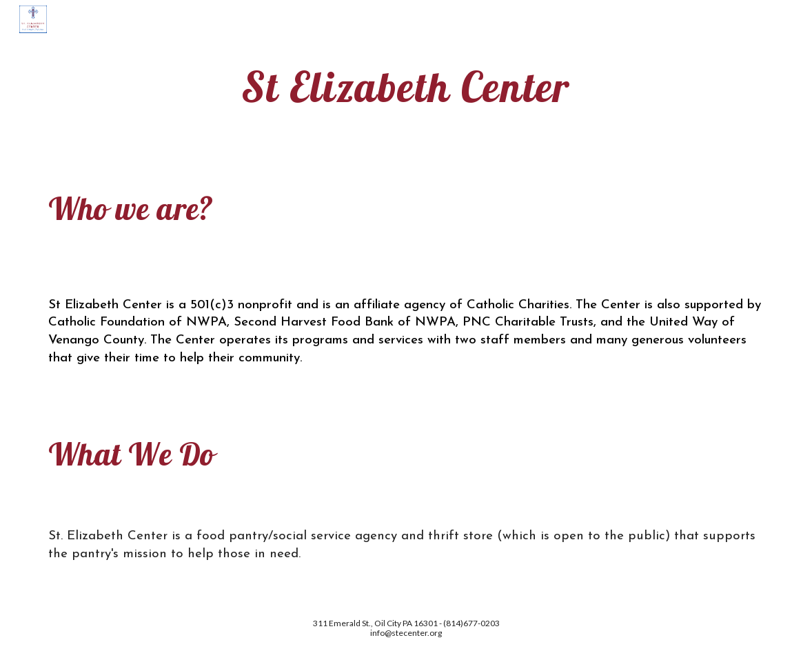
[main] (406, 87)
